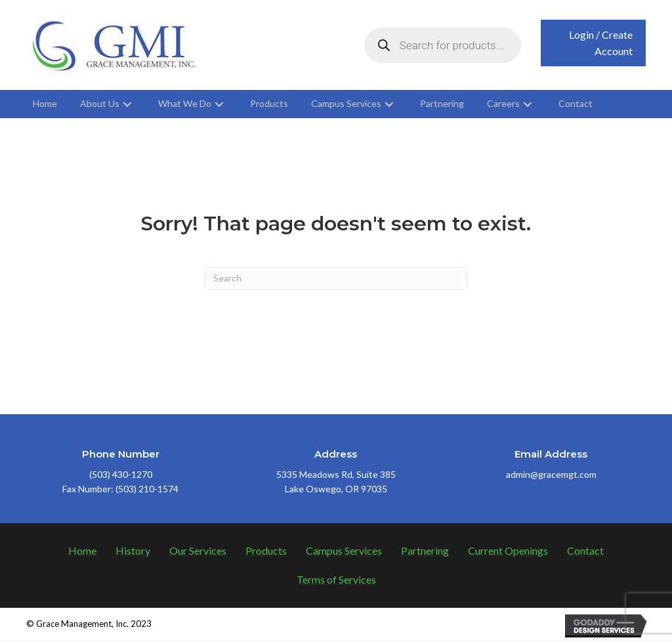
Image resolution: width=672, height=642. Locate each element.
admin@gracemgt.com (551, 476)
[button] (593, 44)
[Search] (336, 280)
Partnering (425, 552)
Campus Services (344, 552)
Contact (585, 552)
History (133, 552)
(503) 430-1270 (121, 476)
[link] (45, 106)
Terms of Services (336, 581)
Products (266, 552)
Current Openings (508, 552)
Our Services (198, 552)
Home (82, 552)
